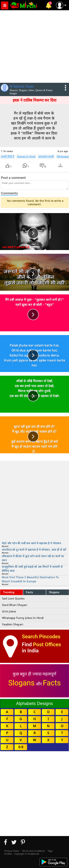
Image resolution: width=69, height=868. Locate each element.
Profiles (8, 854)
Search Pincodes (41, 637)
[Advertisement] (34, 46)
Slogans (54, 592)
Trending (9, 592)
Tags (50, 851)
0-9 (21, 747)
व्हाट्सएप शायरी (46, 157)
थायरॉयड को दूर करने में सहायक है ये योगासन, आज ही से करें (34, 550)
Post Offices (47, 644)
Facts (30, 592)
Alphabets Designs (34, 703)
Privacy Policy (12, 851)
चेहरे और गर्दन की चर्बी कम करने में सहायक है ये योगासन (31, 543)
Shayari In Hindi (26, 157)
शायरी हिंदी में (8, 157)
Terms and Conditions (33, 851)
